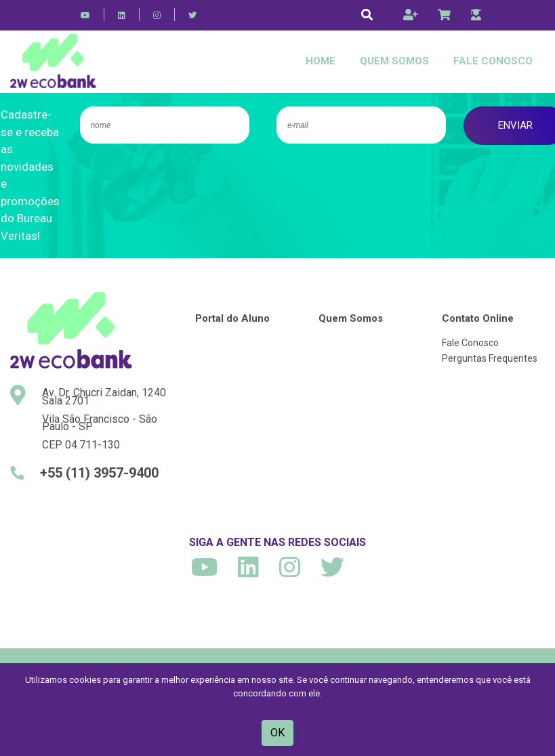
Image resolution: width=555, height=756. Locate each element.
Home (321, 61)
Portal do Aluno (232, 318)
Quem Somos (394, 61)
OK (277, 733)
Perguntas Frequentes (490, 358)
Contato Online (478, 318)
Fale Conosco (493, 61)
